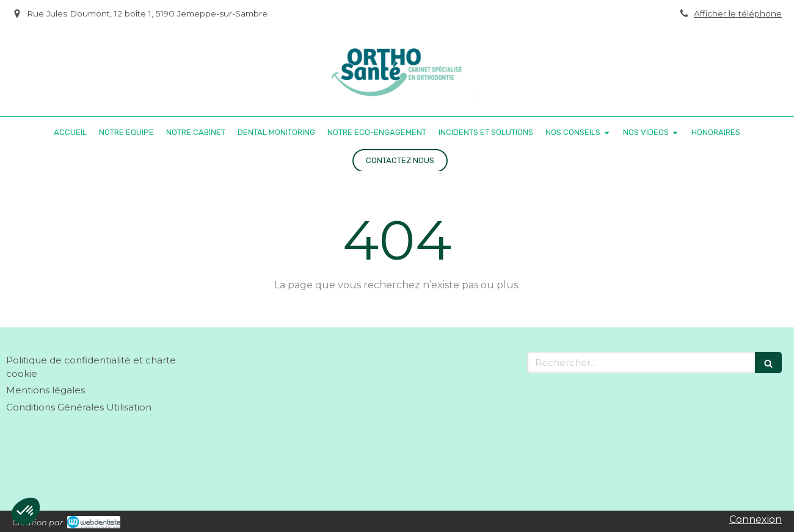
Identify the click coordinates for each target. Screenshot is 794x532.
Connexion (756, 519)
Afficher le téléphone (738, 13)
